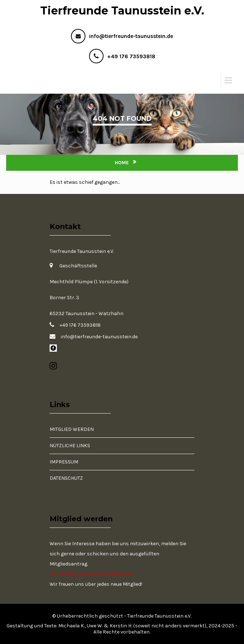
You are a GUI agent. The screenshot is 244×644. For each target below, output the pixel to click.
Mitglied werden (72, 429)
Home (122, 163)
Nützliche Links (70, 446)
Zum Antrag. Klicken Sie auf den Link (92, 574)
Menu (20, 80)
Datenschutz (66, 478)
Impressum (64, 462)
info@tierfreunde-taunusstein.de (131, 36)
